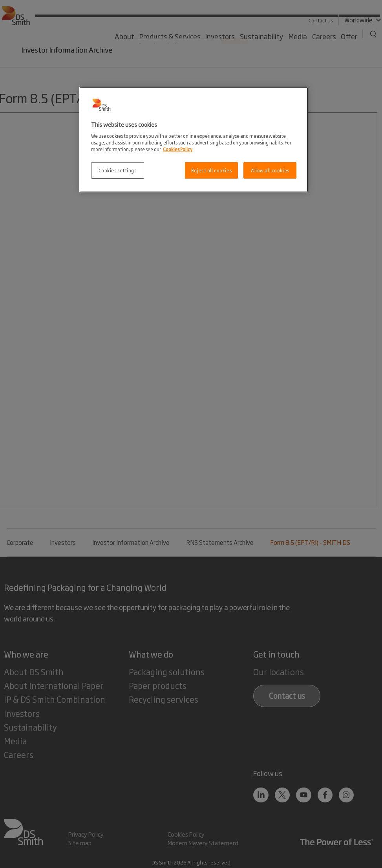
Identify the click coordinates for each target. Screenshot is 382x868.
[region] (194, 140)
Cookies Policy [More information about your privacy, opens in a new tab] (178, 149)
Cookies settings (118, 170)
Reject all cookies (211, 170)
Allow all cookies (270, 170)
